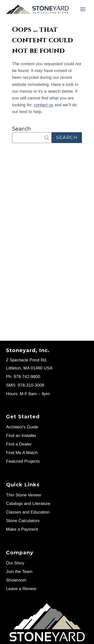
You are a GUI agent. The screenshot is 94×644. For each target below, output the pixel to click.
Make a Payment (22, 529)
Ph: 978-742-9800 (23, 377)
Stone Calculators (23, 521)
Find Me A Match (22, 453)
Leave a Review (21, 589)
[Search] (32, 138)
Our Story (15, 563)
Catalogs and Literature (28, 504)
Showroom (16, 580)
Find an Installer (21, 436)
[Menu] (83, 9)
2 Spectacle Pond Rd (26, 360)
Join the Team (19, 572)
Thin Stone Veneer (24, 495)
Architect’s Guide (22, 427)
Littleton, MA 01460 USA (29, 368)
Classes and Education (28, 512)
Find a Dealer (19, 444)
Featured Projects (23, 461)
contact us (44, 105)
